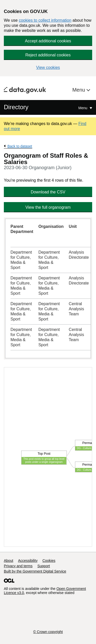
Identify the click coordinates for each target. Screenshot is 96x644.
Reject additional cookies (48, 55)
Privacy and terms (18, 566)
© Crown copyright (48, 632)
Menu (79, 90)
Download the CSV (48, 192)
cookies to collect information (45, 20)
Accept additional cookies (48, 41)
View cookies (48, 67)
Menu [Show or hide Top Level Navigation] (83, 108)
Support (44, 566)
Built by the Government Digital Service (35, 571)
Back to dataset (20, 146)
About (9, 561)
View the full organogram (48, 207)
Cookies (49, 561)
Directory (16, 107)
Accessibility (28, 561)
